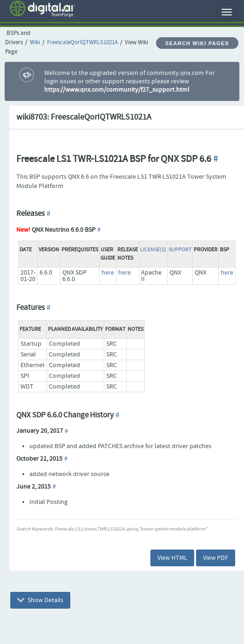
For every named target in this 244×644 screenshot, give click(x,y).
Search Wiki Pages (197, 43)
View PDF (216, 558)
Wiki (35, 43)
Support (180, 250)
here (108, 273)
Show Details (40, 600)
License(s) (153, 250)
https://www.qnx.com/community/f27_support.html (117, 90)
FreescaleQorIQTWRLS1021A (82, 43)
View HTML (172, 558)
